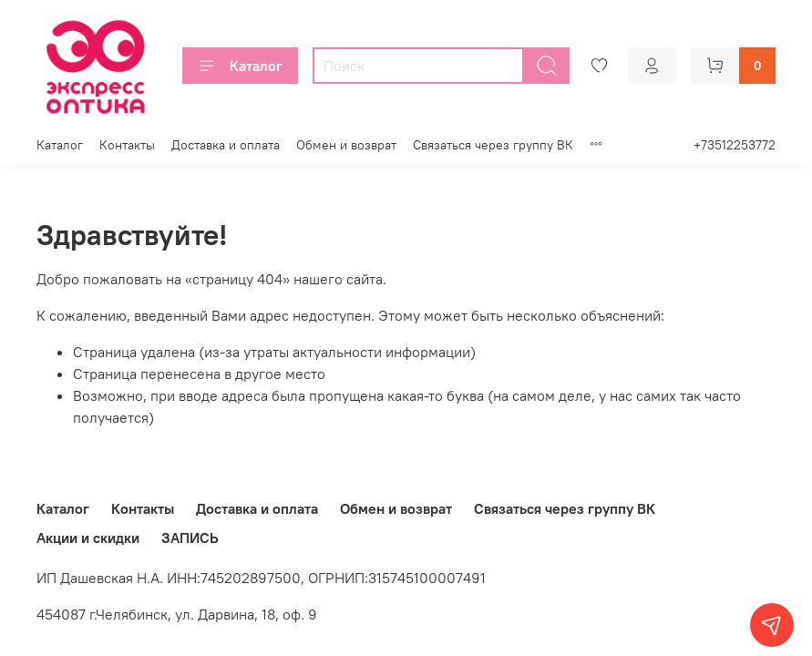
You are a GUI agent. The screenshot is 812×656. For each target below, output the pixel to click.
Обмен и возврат (346, 145)
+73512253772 (735, 145)
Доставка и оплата (226, 145)
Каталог (240, 66)
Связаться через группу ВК (493, 145)
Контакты (127, 145)
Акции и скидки (88, 538)
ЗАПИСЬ (190, 538)
